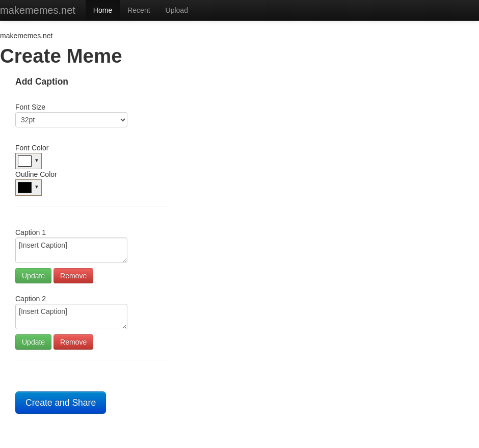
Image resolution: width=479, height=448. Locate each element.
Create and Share (61, 403)
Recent (139, 10)
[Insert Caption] (71, 250)
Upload (177, 10)
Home (103, 10)
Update (33, 276)
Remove (73, 276)
